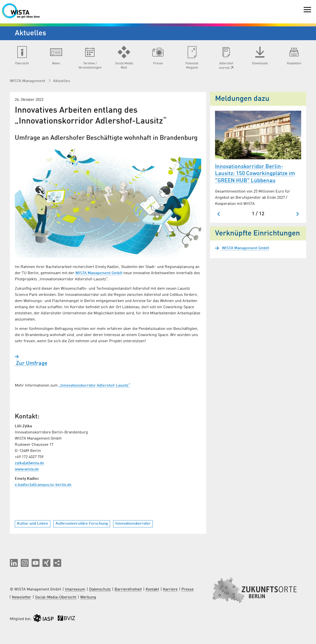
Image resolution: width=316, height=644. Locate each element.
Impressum (75, 590)
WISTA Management (28, 81)
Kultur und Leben (33, 524)
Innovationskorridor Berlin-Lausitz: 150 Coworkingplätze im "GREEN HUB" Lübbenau (255, 174)
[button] (14, 563)
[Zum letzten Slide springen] (219, 214)
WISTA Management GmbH (99, 273)
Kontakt (152, 590)
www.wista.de (27, 469)
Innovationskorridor (133, 524)
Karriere (170, 590)
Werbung (88, 597)
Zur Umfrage (31, 363)
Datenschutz (100, 590)
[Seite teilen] (57, 563)
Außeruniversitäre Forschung (82, 524)
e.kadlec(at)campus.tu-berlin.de (43, 485)
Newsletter (21, 597)
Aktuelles (62, 81)
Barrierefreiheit (128, 590)
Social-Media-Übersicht (56, 597)
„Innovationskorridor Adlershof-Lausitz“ (95, 386)
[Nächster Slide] (297, 214)
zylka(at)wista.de (30, 463)
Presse (188, 590)
